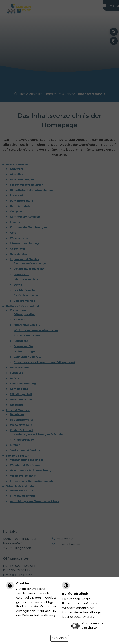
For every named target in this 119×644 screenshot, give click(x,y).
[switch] (75, 626)
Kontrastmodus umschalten (93, 625)
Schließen (60, 638)
